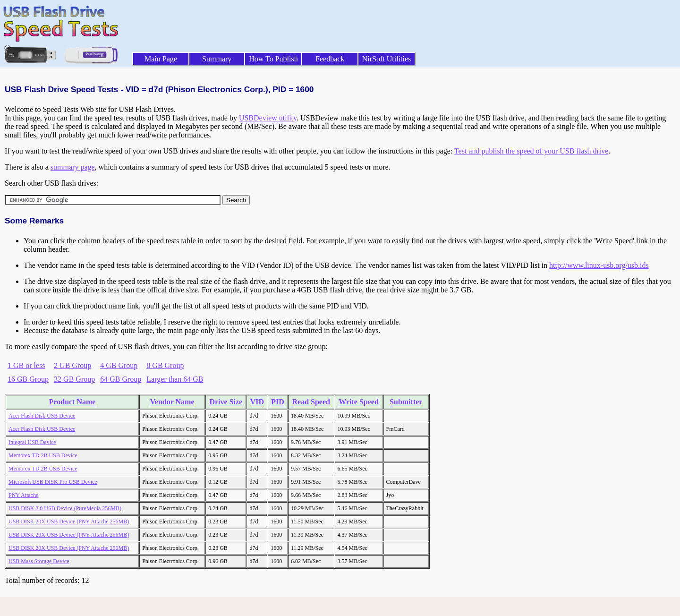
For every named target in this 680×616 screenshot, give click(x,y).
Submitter (406, 402)
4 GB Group (119, 365)
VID (257, 402)
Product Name (72, 402)
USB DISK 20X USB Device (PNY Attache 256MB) (69, 522)
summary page (73, 167)
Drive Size (226, 402)
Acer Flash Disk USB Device (42, 416)
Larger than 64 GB (175, 379)
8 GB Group (165, 365)
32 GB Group (74, 379)
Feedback (330, 59)
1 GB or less (26, 365)
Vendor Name (172, 402)
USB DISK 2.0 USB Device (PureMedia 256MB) (65, 508)
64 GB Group (121, 379)
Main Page (161, 59)
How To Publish (273, 59)
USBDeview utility (268, 118)
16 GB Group (28, 379)
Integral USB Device (32, 442)
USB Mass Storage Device (39, 561)
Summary (217, 59)
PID (278, 402)
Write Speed (359, 402)
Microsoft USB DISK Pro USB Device (53, 482)
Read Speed (311, 402)
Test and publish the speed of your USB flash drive (531, 151)
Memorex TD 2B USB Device (43, 455)
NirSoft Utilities (387, 59)
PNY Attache (23, 495)
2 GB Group (72, 365)
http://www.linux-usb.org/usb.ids (599, 265)
